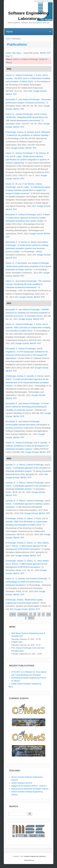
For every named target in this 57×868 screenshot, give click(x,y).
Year (8, 56)
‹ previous (23, 614)
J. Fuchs (37, 75)
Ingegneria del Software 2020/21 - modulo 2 (29, 786)
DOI (30, 91)
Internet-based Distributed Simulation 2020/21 (30, 789)
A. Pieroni (23, 242)
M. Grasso (42, 114)
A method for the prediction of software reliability (27, 135)
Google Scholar (40, 91)
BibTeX (43, 53)
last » (31, 618)
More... (11, 687)
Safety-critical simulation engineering (26, 684)
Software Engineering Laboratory (35, 856)
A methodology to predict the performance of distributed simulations (28, 582)
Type (18, 53)
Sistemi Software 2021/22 (22, 783)
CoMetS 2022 (17, 642)
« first (13, 614)
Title (14, 53)
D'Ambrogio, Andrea (14, 132)
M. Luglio (18, 156)
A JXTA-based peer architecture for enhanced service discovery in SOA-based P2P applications (27, 355)
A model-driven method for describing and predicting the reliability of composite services (27, 407)
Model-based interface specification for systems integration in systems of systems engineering (27, 160)
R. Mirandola (44, 132)
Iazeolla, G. (11, 465)
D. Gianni (32, 242)
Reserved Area (29, 860)
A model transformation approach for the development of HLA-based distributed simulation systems (27, 382)
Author (9, 53)
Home (8, 39)
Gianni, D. (10, 75)
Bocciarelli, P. (11, 99)
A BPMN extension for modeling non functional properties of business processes (28, 313)
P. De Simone (40, 153)
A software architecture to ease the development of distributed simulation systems (28, 446)
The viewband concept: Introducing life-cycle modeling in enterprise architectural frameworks (28, 284)
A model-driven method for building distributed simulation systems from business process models (27, 248)
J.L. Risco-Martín (41, 543)
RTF (49, 53)
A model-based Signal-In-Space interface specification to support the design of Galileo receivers (28, 190)
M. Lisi (18, 184)
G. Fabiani (45, 215)
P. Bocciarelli (21, 263)
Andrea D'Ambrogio (24, 75)
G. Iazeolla (29, 132)
